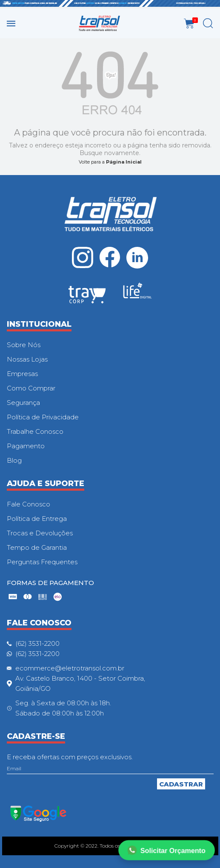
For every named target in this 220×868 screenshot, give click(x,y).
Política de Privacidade (43, 417)
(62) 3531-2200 (37, 643)
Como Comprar (31, 388)
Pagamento (26, 446)
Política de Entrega (37, 519)
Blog (14, 460)
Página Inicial (124, 162)
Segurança (23, 403)
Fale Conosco (29, 504)
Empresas (22, 374)
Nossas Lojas (27, 359)
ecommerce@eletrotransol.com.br (70, 668)
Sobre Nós (24, 345)
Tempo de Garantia (37, 547)
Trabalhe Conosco (35, 431)
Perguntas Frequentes (42, 562)
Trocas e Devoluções (40, 533)
